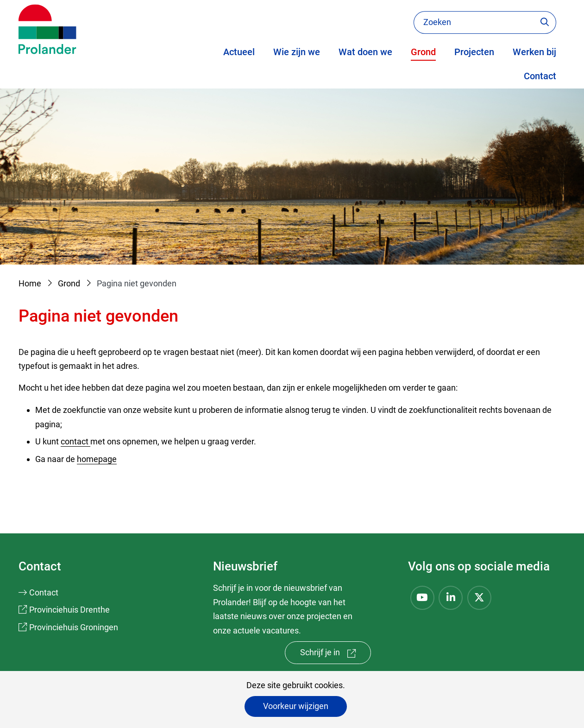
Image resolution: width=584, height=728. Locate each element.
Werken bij (534, 52)
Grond (423, 52)
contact (75, 441)
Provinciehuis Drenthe (69, 610)
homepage (97, 459)
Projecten (474, 52)
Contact (540, 76)
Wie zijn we (297, 52)
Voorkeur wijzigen (296, 706)
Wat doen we (365, 52)
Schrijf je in (336, 655)
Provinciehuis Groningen (74, 627)
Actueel (239, 52)
